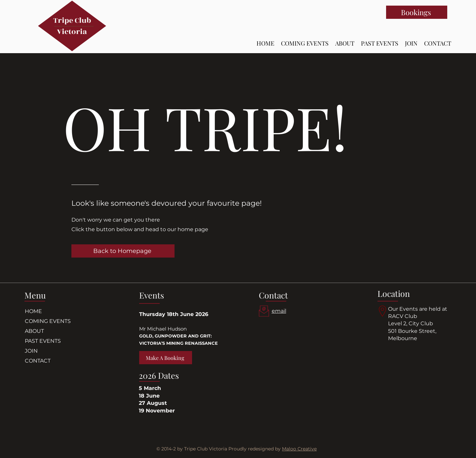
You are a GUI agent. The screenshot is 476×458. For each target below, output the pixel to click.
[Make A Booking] (166, 358)
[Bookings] (417, 12)
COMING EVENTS (48, 321)
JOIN (31, 351)
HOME (33, 311)
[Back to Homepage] (123, 251)
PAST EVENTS (43, 341)
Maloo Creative (299, 449)
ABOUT (34, 331)
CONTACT (38, 361)
